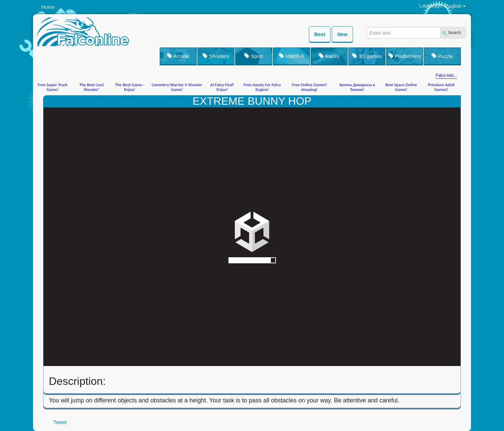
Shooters (216, 56)
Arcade (178, 56)
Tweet (60, 422)
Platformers (405, 56)
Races (329, 56)
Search (454, 33)
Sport (254, 56)
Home (48, 7)
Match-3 (291, 56)
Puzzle (442, 56)
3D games (367, 56)
